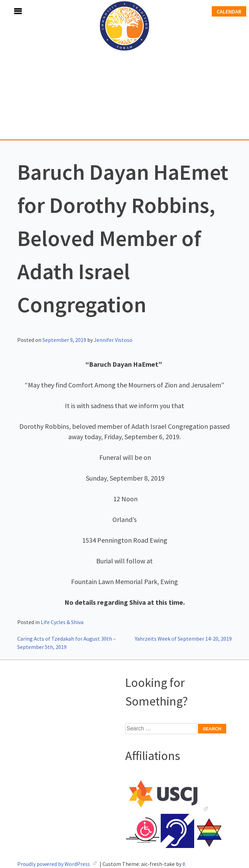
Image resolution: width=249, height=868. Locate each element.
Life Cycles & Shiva (62, 622)
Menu (10, 11)
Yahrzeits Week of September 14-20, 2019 (183, 639)
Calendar (229, 11)
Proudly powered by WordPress (54, 864)
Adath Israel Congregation (124, 70)
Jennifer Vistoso (113, 340)
